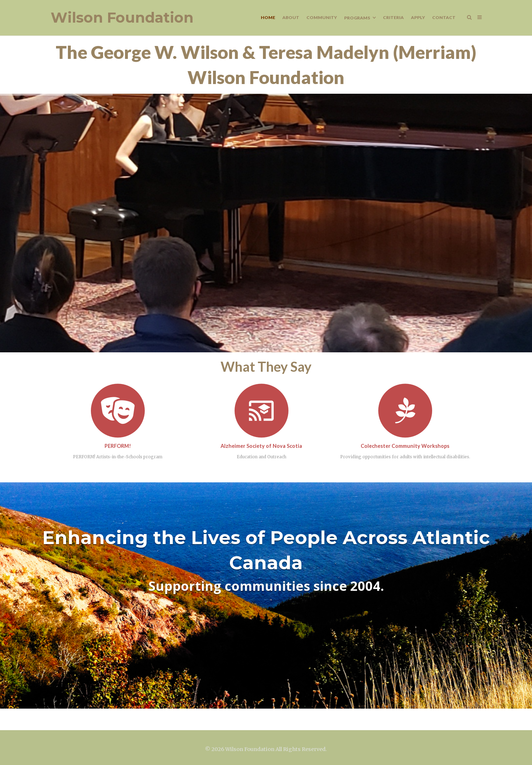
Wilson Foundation (122, 18)
